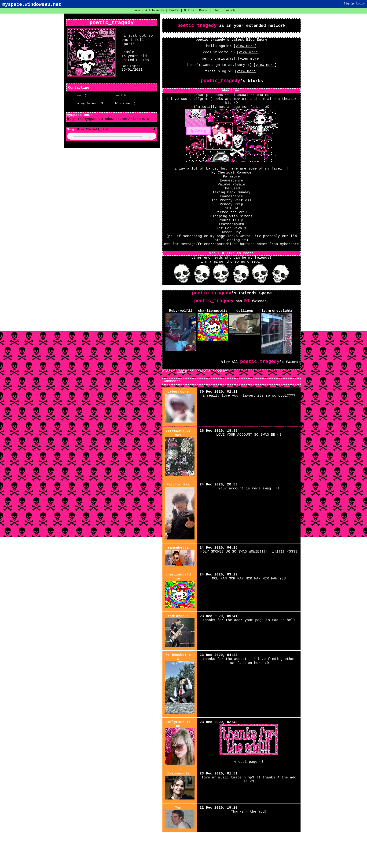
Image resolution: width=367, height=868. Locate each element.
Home (137, 11)
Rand (174, 11)
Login (360, 4)
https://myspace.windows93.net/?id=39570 (108, 121)
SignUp (349, 4)
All (155, 11)
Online (189, 11)
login (182, 382)
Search (229, 11)
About (174, 861)
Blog (216, 11)
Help (183, 861)
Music (203, 11)
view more (245, 48)
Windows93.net (194, 864)
